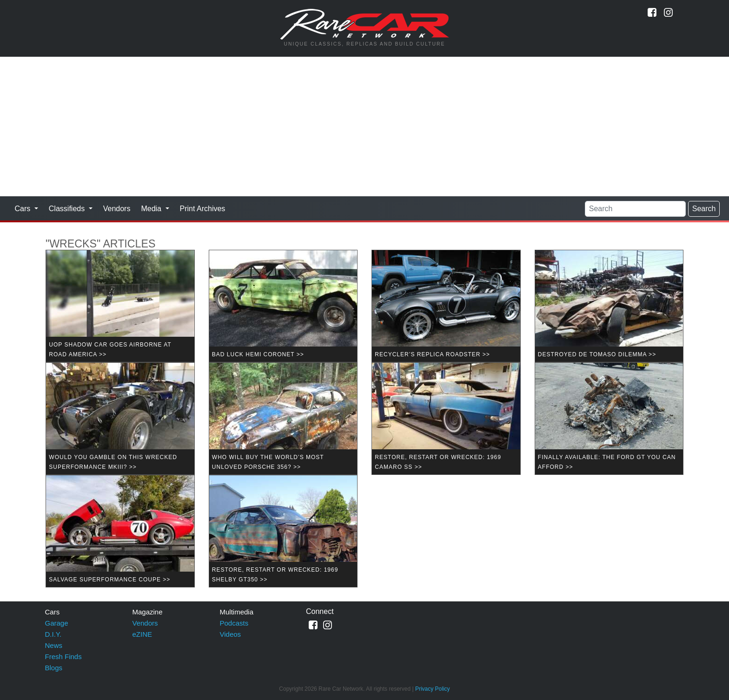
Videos (231, 634)
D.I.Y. (53, 634)
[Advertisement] (364, 127)
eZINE (142, 634)
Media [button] (152, 209)
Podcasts (234, 623)
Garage (57, 623)
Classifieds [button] (68, 209)
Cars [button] (24, 209)
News (54, 645)
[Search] (635, 209)
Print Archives (203, 209)
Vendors (117, 209)
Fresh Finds (63, 657)
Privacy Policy (433, 689)
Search (704, 209)
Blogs (54, 668)
